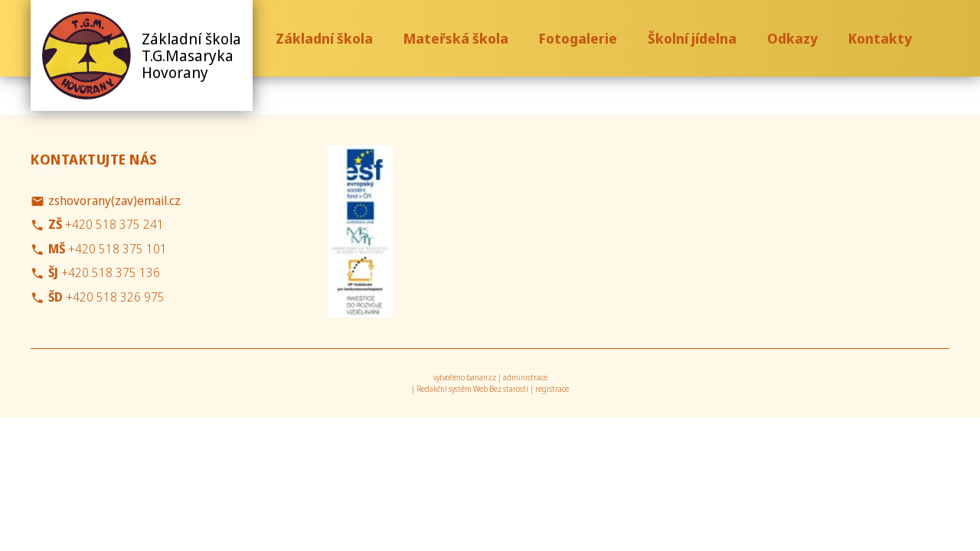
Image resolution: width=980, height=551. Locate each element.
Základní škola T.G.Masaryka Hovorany (191, 55)
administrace (525, 377)
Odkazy (792, 38)
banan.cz (481, 377)
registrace (552, 389)
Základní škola (324, 38)
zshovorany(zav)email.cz (114, 201)
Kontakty (880, 38)
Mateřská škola (456, 38)
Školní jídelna (692, 38)
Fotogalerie (578, 38)
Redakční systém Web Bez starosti (472, 389)
